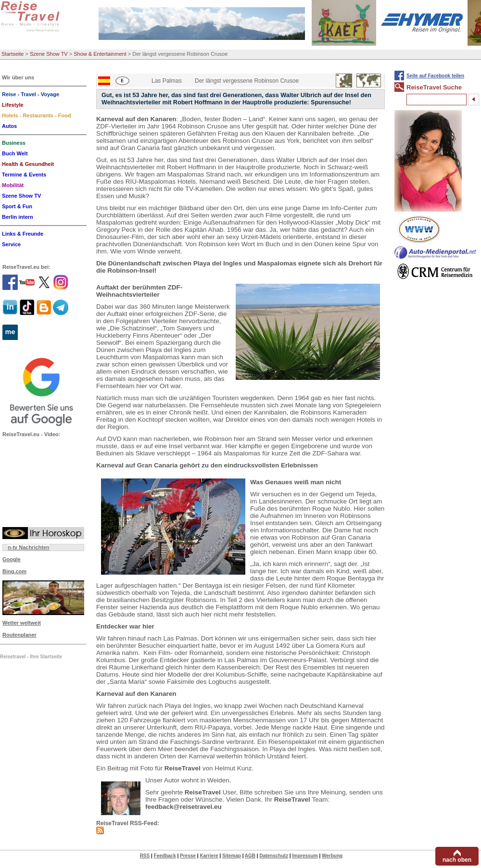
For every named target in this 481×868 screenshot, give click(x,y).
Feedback (165, 856)
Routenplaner (19, 635)
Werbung (332, 856)
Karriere (209, 856)
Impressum (305, 856)
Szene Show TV (49, 54)
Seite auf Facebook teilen (435, 76)
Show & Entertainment (100, 54)
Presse (188, 856)
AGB (250, 856)
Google (12, 559)
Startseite (13, 54)
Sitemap (232, 856)
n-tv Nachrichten (29, 547)
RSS (145, 856)
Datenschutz (273, 856)
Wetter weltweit (22, 623)
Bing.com (14, 571)
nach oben (457, 860)
